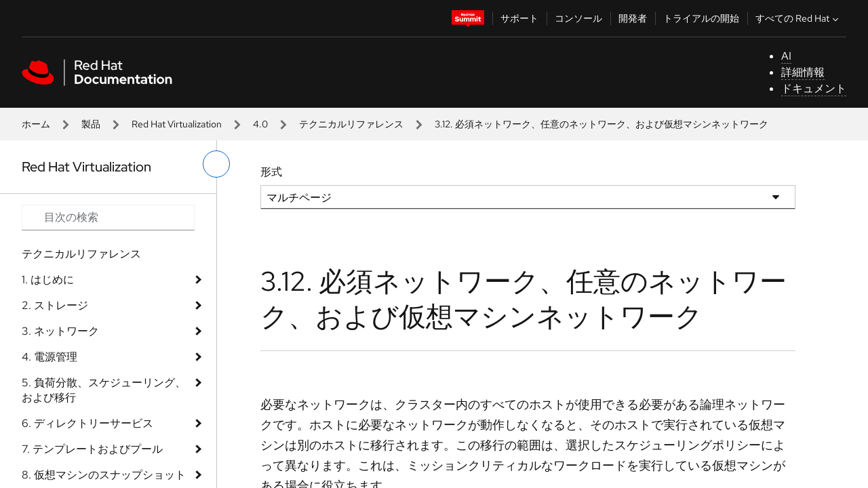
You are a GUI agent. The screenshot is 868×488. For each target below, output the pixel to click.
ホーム (36, 124)
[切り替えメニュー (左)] (216, 164)
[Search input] (108, 218)
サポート (519, 18)
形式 (271, 172)
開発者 (633, 18)
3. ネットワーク (60, 331)
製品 (91, 124)
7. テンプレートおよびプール (92, 449)
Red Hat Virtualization (177, 124)
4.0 (260, 124)
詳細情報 (803, 72)
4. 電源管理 (50, 357)
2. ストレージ (55, 305)
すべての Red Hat (798, 18)
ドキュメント (814, 88)
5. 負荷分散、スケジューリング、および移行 (104, 390)
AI (786, 56)
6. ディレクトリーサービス (87, 423)
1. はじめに (48, 280)
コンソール (578, 18)
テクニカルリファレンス (351, 124)
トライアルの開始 (701, 18)
